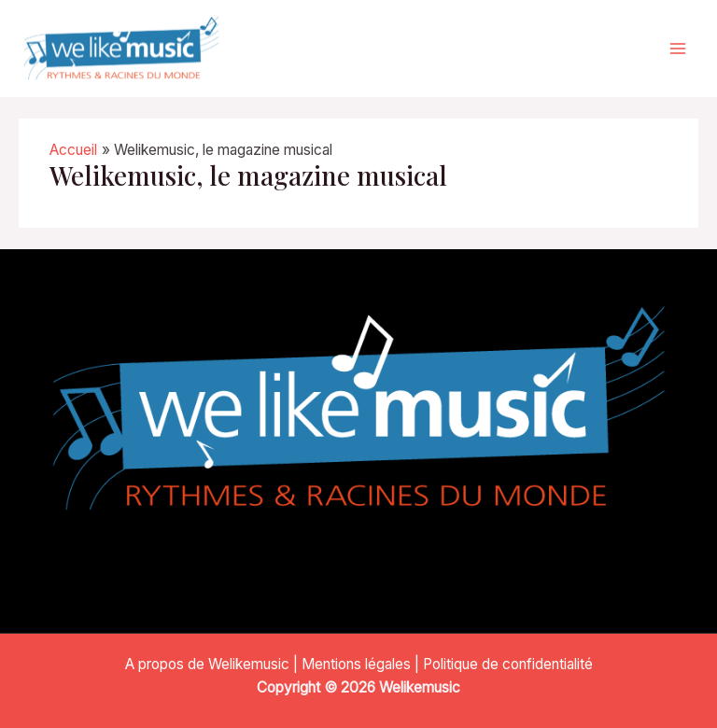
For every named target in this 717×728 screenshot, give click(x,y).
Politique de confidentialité (508, 664)
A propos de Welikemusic (207, 664)
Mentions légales (356, 664)
